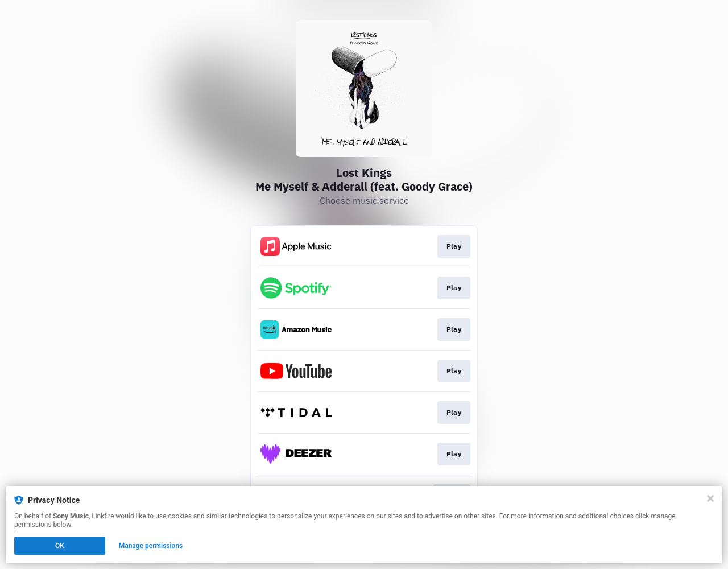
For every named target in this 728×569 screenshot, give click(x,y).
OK (60, 546)
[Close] (710, 498)
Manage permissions (151, 546)
